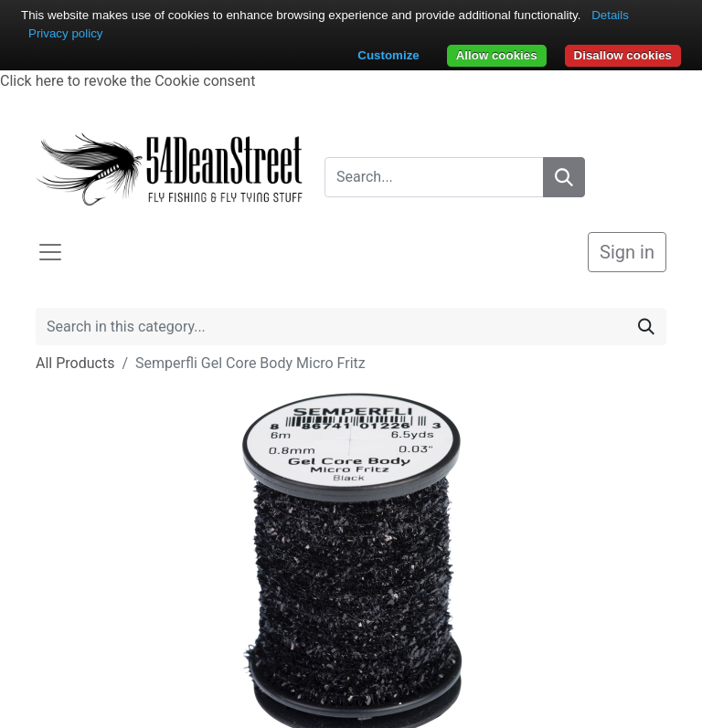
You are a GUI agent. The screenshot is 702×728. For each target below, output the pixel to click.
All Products (75, 363)
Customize (388, 55)
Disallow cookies (623, 55)
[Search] (564, 177)
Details (610, 15)
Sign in (627, 252)
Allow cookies (497, 55)
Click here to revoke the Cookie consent (128, 81)
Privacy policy (65, 33)
